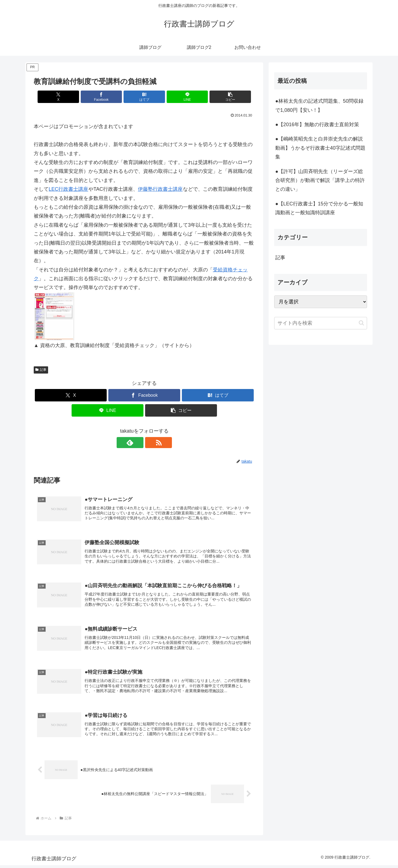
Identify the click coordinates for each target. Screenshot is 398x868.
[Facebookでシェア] (107, 97)
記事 (41, 370)
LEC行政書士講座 (68, 189)
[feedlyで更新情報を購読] (138, 443)
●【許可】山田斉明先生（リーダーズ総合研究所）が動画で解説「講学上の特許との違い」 (320, 180)
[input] (321, 323)
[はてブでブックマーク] (144, 97)
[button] (219, 97)
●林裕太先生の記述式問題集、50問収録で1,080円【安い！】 (319, 105)
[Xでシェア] (70, 97)
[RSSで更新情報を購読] (151, 443)
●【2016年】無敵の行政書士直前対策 (317, 125)
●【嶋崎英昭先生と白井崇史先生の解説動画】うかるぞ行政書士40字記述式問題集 (320, 148)
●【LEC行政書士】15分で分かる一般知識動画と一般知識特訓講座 (319, 208)
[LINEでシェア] (181, 97)
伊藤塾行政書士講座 (160, 189)
